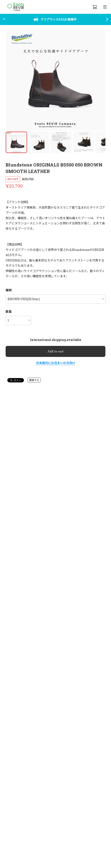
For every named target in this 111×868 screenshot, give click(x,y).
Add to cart (55, 352)
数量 (9, 311)
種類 (9, 290)
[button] (100, 81)
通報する (34, 380)
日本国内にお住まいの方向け (56, 363)
